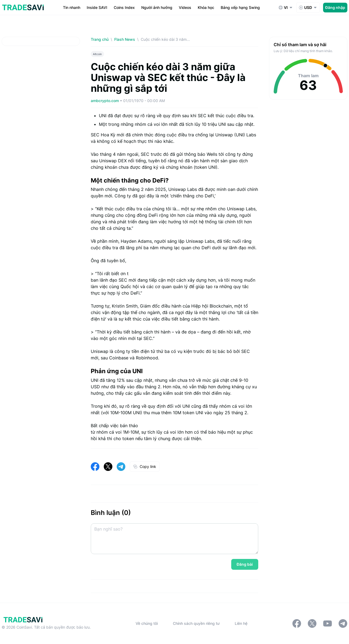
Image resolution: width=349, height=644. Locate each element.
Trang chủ (100, 39)
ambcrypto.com (105, 101)
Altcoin (97, 54)
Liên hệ (241, 623)
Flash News (125, 39)
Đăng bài (245, 564)
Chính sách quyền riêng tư (196, 623)
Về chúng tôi (147, 623)
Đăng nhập (335, 7)
